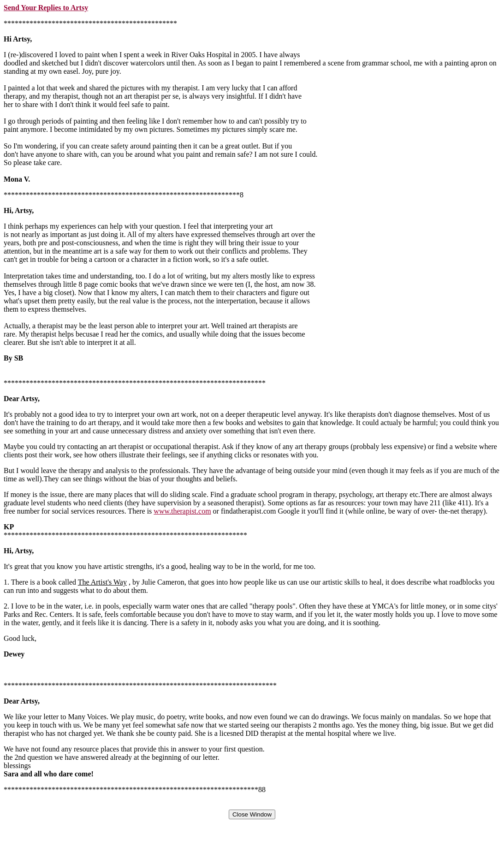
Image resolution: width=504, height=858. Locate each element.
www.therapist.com (182, 511)
